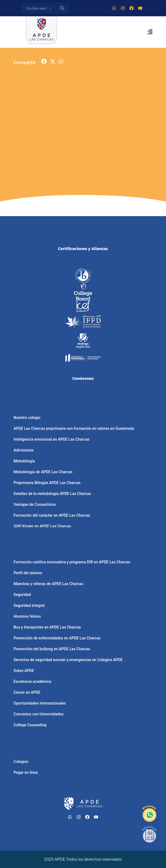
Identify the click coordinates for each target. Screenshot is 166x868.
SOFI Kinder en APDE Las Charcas (42, 526)
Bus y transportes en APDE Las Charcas (47, 627)
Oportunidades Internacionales (40, 703)
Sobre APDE (24, 671)
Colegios (21, 762)
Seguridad (22, 595)
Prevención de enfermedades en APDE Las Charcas (57, 638)
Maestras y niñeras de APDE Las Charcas (48, 584)
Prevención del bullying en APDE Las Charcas (52, 649)
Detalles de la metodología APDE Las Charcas (52, 494)
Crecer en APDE (27, 692)
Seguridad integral (29, 605)
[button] (44, 61)
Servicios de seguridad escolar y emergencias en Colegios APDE (68, 660)
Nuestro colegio (27, 418)
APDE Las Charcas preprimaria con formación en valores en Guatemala (74, 428)
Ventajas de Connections (35, 504)
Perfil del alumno (28, 573)
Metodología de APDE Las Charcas (43, 472)
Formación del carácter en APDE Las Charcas (52, 515)
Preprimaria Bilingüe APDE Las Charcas (47, 483)
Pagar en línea (26, 772)
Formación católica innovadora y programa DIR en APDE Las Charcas (72, 562)
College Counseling (30, 725)
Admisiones (24, 450)
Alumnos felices (27, 616)
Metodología (24, 461)
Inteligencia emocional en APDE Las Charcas (52, 439)
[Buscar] (62, 8)
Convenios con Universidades (39, 714)
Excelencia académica (32, 681)
